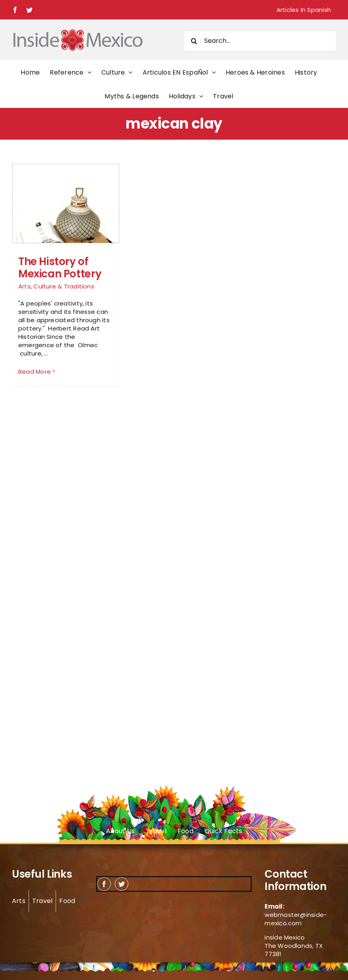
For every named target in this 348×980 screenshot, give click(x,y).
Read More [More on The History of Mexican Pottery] (35, 372)
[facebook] (104, 884)
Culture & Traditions (64, 286)
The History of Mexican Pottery (60, 268)
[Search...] (260, 41)
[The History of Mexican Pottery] (66, 217)
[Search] (194, 41)
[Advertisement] (290, 282)
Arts (24, 286)
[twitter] (122, 884)
